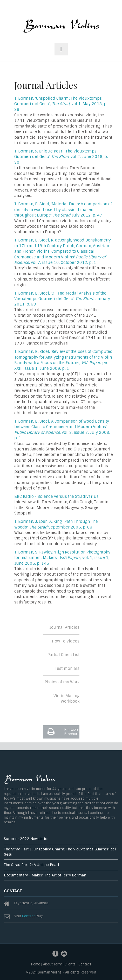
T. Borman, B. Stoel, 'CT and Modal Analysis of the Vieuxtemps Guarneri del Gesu (60, 296)
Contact (28, 916)
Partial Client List (63, 655)
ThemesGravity (61, 28)
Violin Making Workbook (66, 699)
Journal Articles (64, 627)
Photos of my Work (62, 682)
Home (36, 965)
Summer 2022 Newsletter (26, 839)
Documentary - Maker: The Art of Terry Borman (45, 875)
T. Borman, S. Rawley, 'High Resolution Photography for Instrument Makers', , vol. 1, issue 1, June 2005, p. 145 (62, 558)
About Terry (52, 965)
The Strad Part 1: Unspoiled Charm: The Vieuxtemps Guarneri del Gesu (60, 852)
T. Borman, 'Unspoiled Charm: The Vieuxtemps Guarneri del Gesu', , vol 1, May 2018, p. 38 (61, 104)
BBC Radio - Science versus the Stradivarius (56, 497)
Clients (70, 965)
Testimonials (67, 669)
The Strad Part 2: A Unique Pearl (31, 865)
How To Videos (66, 641)
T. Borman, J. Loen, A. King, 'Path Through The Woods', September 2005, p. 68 (56, 524)
